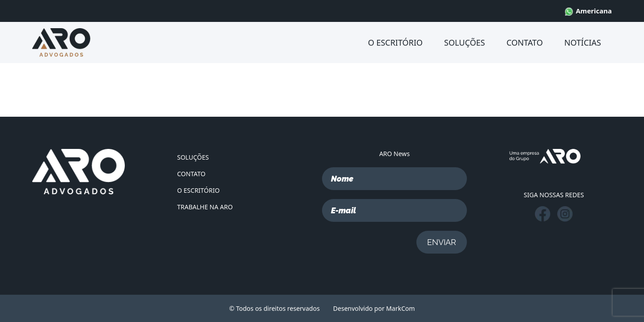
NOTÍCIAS (583, 42)
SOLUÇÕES (464, 42)
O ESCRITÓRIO (395, 42)
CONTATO (524, 42)
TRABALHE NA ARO (205, 207)
